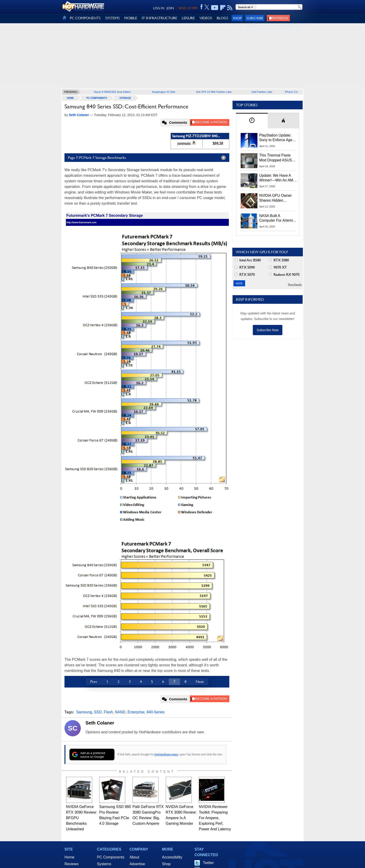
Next (200, 682)
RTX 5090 (245, 267)
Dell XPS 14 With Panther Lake (214, 92)
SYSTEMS (112, 18)
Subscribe (255, 18)
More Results (295, 285)
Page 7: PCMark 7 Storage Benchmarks (148, 158)
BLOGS (222, 18)
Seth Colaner (100, 723)
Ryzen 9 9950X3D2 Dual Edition (112, 92)
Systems (104, 864)
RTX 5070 (245, 275)
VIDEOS (206, 18)
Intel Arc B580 (248, 260)
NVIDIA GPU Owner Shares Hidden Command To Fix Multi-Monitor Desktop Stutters (278, 198)
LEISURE (188, 18)
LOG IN (159, 8)
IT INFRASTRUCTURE (159, 18)
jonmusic (184, 143)
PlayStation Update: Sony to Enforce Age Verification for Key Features (276, 138)
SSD (98, 712)
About (134, 857)
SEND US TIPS (188, 8)
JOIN (170, 8)
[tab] (252, 121)
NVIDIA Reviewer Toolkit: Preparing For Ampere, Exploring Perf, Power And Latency (215, 818)
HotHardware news (166, 754)
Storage (125, 98)
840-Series (156, 712)
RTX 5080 (279, 260)
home (70, 98)
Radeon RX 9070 (284, 275)
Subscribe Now (267, 330)
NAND (120, 712)
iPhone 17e (291, 92)
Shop (237, 18)
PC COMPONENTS (85, 18)
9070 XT (278, 267)
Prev (94, 682)
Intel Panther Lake (262, 92)
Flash (108, 712)
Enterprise (136, 712)
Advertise (137, 864)
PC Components (97, 98)
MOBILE (131, 18)
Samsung (84, 712)
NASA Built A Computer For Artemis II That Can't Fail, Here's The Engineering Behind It (277, 218)
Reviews (71, 864)
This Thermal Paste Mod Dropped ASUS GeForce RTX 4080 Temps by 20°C (276, 158)
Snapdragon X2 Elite (164, 92)
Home (69, 857)
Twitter (208, 863)
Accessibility (172, 857)
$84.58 (218, 143)
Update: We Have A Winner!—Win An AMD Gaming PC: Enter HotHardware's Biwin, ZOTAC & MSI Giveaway (278, 178)
